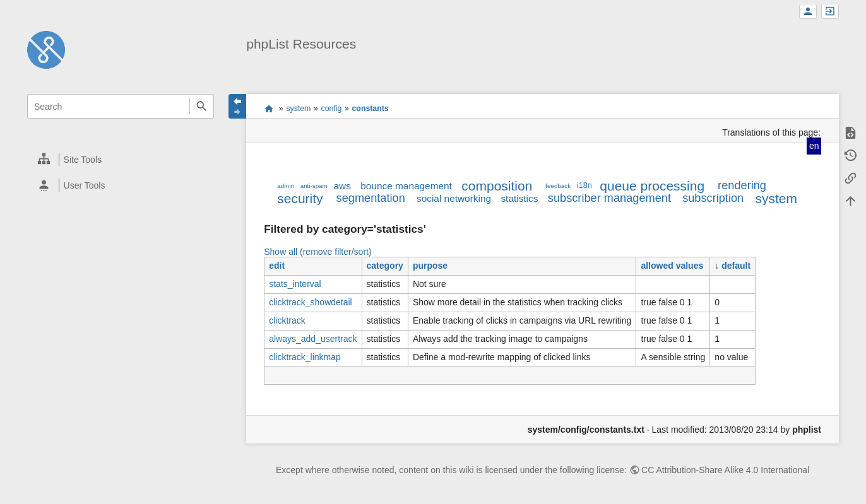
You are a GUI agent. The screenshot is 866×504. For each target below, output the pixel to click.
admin (286, 186)
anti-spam (314, 186)
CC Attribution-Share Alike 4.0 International (725, 470)
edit (277, 266)
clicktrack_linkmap (305, 357)
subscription (713, 198)
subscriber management (609, 198)
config (332, 108)
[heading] (121, 159)
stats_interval (295, 284)
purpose (430, 266)
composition (497, 186)
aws (342, 186)
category (385, 266)
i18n (584, 185)
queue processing (652, 186)
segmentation (371, 198)
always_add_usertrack (313, 339)
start (269, 108)
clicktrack (287, 320)
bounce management (406, 186)
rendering (742, 185)
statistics (519, 198)
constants (371, 108)
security (300, 198)
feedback (558, 186)
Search (202, 106)
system (298, 108)
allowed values (672, 266)
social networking (454, 198)
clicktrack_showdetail (311, 302)
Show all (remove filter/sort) (317, 252)
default (736, 266)
